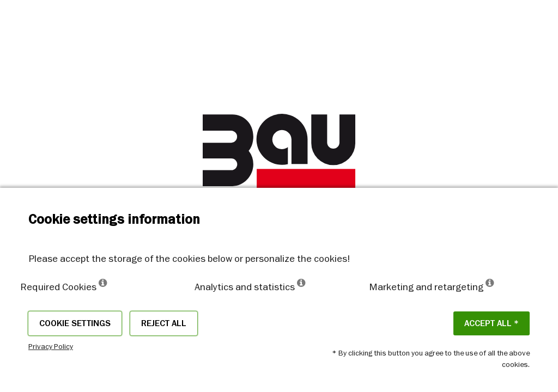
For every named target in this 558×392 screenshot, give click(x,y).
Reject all (164, 323)
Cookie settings (75, 323)
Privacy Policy (51, 346)
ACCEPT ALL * (492, 323)
